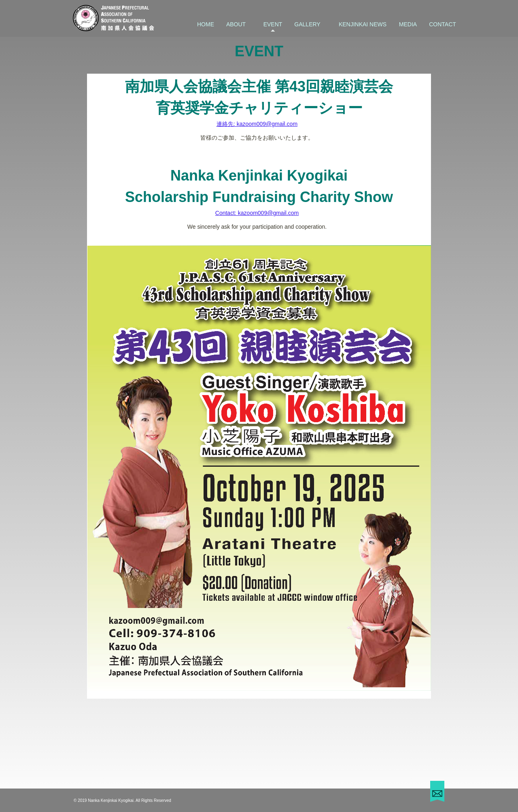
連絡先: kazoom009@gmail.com (257, 124)
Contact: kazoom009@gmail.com (257, 213)
